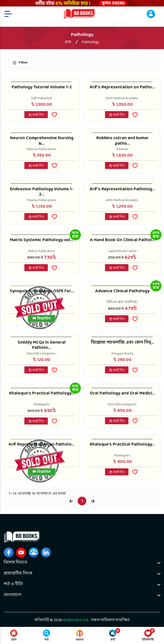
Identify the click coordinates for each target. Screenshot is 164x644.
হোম (68, 42)
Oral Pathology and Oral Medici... (122, 393)
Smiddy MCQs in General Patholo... (42, 345)
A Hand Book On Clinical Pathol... (122, 240)
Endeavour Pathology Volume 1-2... (42, 192)
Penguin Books (122, 354)
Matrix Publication (42, 251)
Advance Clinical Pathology (122, 291)
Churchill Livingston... (42, 354)
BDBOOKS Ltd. (76, 620)
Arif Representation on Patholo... (42, 445)
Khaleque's (42, 405)
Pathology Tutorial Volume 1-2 (42, 87)
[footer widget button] (82, 563)
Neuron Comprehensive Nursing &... (42, 141)
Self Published (42, 98)
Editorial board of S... (42, 302)
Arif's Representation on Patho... (122, 87)
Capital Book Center (122, 251)
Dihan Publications (42, 456)
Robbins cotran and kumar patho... (122, 141)
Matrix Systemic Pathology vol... (42, 240)
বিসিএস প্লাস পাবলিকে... (122, 302)
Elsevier (122, 149)
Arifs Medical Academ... (122, 98)
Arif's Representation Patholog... (122, 189)
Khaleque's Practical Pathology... (42, 393)
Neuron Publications (42, 149)
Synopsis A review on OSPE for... (42, 291)
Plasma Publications (42, 200)
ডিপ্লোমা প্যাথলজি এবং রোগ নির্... (122, 343)
